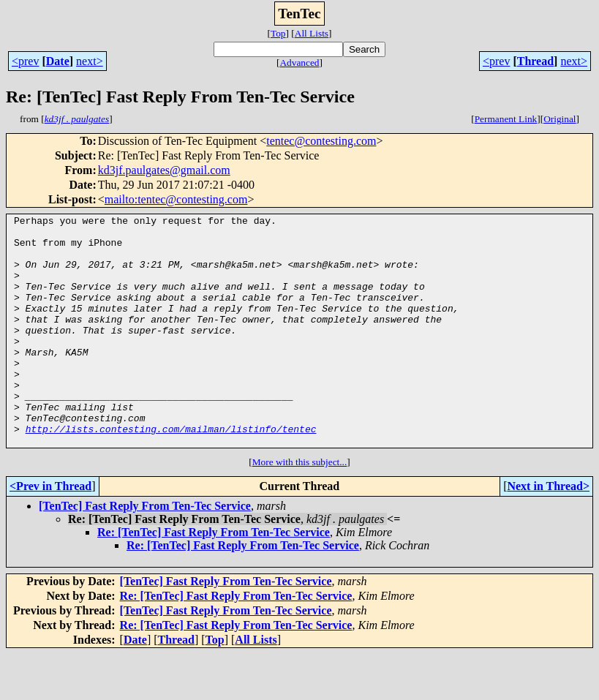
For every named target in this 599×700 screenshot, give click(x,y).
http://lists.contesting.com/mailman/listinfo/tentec (171, 473)
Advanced (299, 63)
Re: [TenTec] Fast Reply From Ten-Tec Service (214, 578)
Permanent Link (506, 119)
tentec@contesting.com (321, 141)
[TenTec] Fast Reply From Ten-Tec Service (145, 552)
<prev (25, 61)
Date (58, 61)
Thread (535, 61)
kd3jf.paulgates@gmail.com (164, 170)
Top (278, 33)
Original (560, 119)
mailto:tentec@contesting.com (176, 199)
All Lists (312, 33)
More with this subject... (300, 508)
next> (90, 61)
